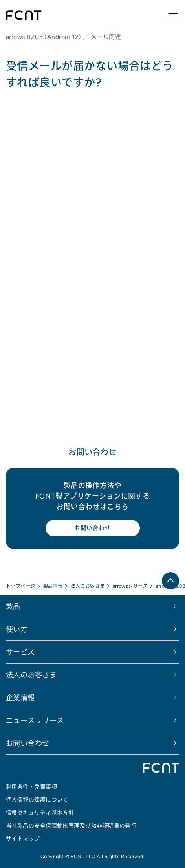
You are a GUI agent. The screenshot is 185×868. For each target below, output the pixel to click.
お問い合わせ (92, 528)
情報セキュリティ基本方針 (40, 813)
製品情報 (53, 586)
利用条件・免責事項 (31, 787)
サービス (20, 652)
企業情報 (20, 698)
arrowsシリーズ (130, 586)
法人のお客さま (88, 586)
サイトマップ (23, 839)
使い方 (17, 629)
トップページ (21, 586)
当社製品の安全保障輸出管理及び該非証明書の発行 (71, 826)
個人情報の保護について (37, 800)
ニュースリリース (35, 720)
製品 (13, 606)
